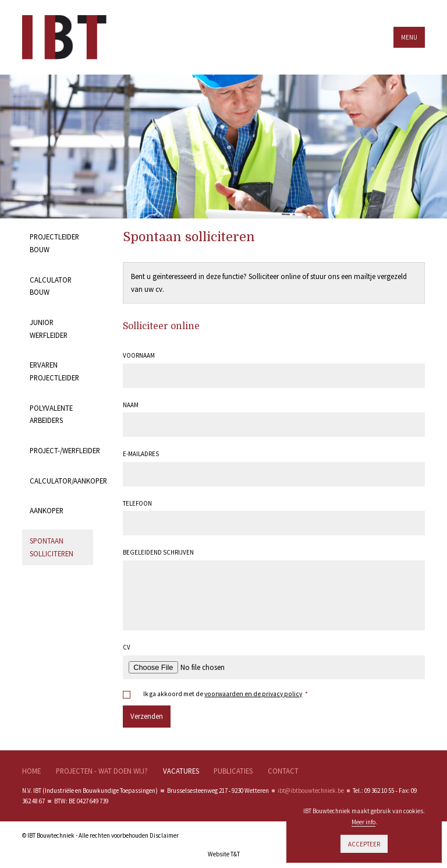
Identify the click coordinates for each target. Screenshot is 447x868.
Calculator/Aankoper (61, 481)
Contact (283, 771)
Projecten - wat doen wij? (102, 771)
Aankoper (47, 510)
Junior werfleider (49, 329)
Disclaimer (164, 835)
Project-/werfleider (61, 450)
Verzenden (147, 716)
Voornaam (139, 355)
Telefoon (137, 503)
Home (31, 771)
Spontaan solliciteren (52, 547)
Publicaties (233, 771)
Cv (127, 647)
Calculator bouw (51, 286)
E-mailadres (141, 454)
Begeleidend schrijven (158, 552)
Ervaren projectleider (54, 371)
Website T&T (224, 854)
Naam (131, 405)
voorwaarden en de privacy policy (253, 694)
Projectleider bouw (54, 243)
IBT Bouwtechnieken (72, 38)
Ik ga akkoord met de (225, 694)
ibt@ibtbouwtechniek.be (311, 791)
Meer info (363, 822)
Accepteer (364, 844)
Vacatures (181, 771)
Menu (409, 37)
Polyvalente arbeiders (51, 414)
